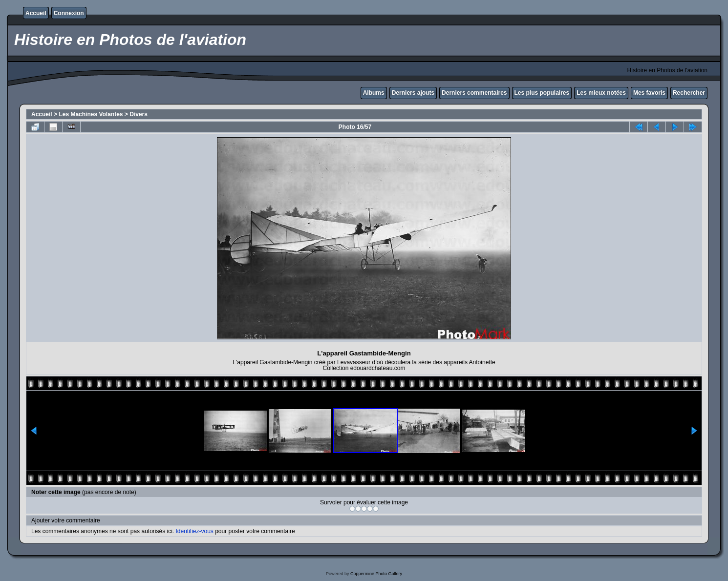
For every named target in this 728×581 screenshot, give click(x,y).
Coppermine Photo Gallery (376, 574)
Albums (374, 93)
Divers (139, 114)
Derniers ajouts (413, 93)
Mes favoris (649, 93)
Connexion (69, 13)
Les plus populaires (542, 93)
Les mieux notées (601, 93)
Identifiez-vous (194, 531)
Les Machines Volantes (91, 114)
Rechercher (689, 93)
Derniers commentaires (474, 93)
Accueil (36, 13)
